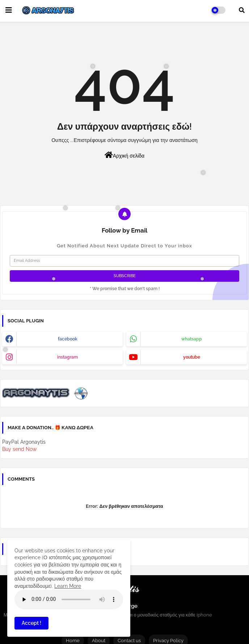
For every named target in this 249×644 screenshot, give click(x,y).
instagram (67, 357)
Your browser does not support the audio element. (69, 599)
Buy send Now (19, 449)
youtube (192, 357)
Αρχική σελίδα (124, 155)
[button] (242, 10)
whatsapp (192, 339)
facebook (68, 339)
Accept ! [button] (31, 623)
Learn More (68, 586)
